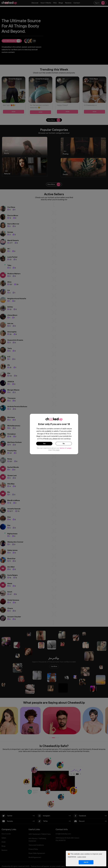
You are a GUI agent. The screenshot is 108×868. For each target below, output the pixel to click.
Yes (44, 444)
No (64, 444)
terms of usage (65, 449)
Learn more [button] (82, 857)
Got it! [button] (86, 862)
